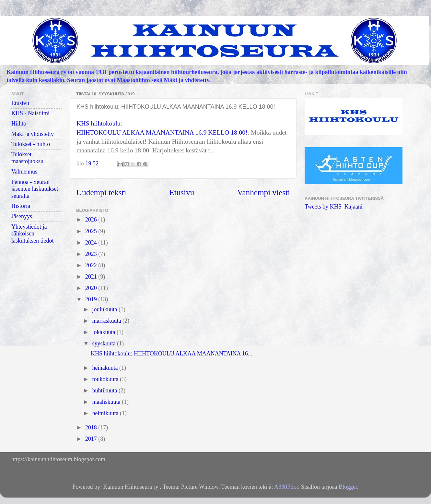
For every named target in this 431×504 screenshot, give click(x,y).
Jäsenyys (22, 216)
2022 (92, 265)
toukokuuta (106, 379)
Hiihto (19, 124)
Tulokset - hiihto (31, 144)
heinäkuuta (105, 368)
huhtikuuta (105, 390)
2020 (92, 288)
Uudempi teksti (101, 192)
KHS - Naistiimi (30, 113)
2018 (92, 427)
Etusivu (182, 192)
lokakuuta (104, 332)
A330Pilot (286, 487)
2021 (92, 277)
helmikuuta (106, 413)
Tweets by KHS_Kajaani (334, 207)
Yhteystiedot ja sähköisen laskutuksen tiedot (32, 234)
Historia (21, 206)
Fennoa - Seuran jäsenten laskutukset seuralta (35, 189)
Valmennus (24, 172)
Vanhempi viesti (264, 192)
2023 (92, 254)
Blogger (348, 487)
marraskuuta (107, 321)
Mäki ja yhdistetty (33, 134)
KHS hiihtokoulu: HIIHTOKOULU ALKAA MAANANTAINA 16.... (172, 354)
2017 (92, 439)
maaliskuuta (107, 402)
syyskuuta (105, 343)
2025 (92, 231)
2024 (92, 243)
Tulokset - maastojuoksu (27, 158)
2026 (92, 220)
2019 (92, 299)
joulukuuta (105, 309)
